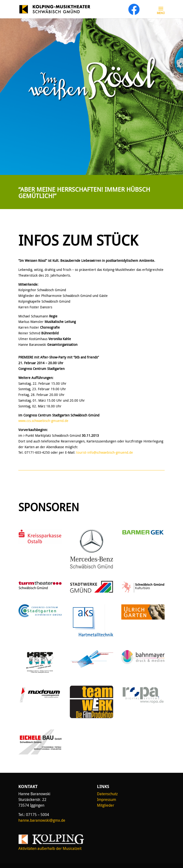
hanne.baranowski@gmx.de (42, 820)
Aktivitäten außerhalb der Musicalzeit (50, 848)
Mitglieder (106, 805)
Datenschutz (107, 794)
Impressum (107, 800)
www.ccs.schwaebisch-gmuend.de (43, 421)
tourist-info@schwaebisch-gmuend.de (105, 452)
